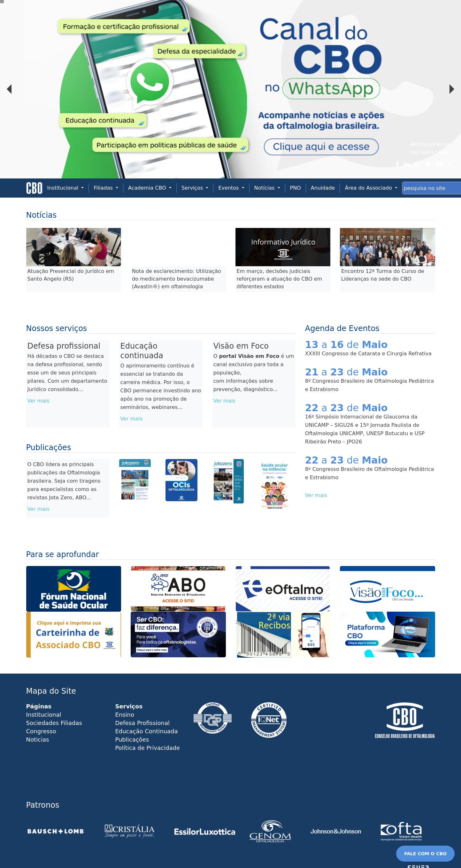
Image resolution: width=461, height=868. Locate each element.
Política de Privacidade (147, 748)
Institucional (44, 715)
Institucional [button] (64, 188)
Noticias (38, 740)
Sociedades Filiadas (54, 723)
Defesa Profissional (142, 723)
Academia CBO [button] (148, 188)
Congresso (41, 731)
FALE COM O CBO (425, 854)
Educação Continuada (146, 731)
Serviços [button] (193, 188)
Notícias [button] (265, 188)
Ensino (125, 715)
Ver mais (38, 401)
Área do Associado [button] (369, 188)
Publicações (132, 740)
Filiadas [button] (104, 188)
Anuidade (323, 188)
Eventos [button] (229, 188)
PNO (296, 188)
